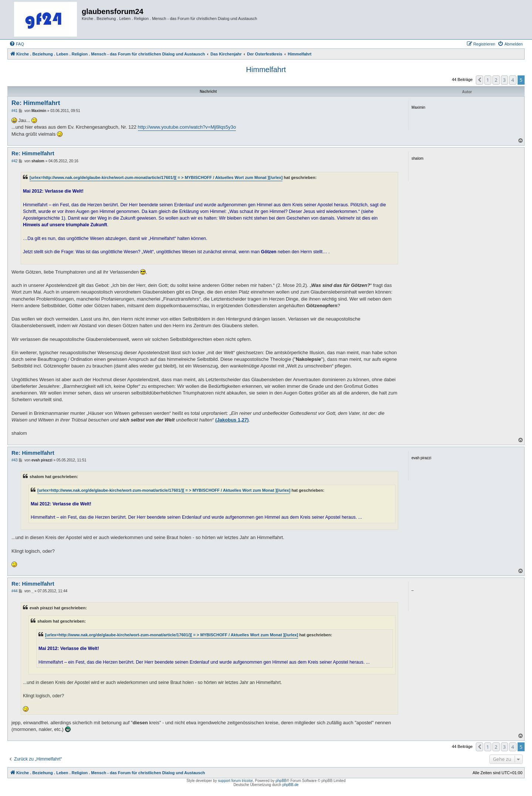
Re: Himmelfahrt (36, 103)
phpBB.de (291, 785)
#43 (15, 460)
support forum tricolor (235, 781)
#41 (15, 111)
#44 (15, 591)
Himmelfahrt (266, 70)
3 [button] (504, 80)
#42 (15, 161)
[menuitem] (17, 44)
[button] (480, 80)
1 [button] (488, 80)
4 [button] (513, 80)
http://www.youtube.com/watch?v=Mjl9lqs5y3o (187, 127)
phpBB (281, 781)
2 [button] (496, 80)
